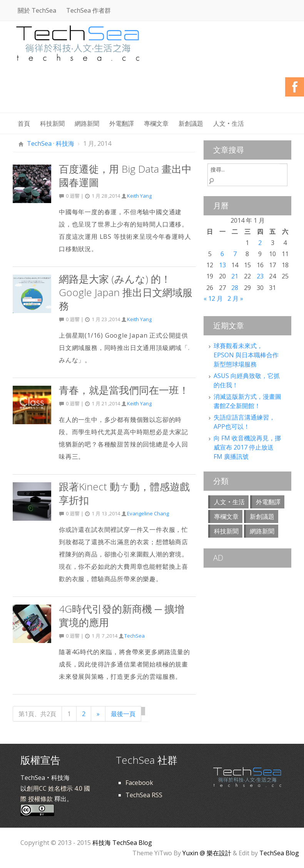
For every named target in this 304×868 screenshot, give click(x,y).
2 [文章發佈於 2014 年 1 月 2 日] (260, 243)
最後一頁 (123, 714)
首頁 (24, 123)
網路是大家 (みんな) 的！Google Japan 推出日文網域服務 (126, 292)
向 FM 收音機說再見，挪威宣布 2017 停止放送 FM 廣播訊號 (247, 447)
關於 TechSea (37, 10)
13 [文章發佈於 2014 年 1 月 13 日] (222, 265)
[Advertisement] (151, 92)
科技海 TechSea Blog (122, 843)
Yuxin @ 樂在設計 (207, 853)
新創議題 (191, 123)
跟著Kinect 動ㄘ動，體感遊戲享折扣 (124, 493)
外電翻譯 (122, 123)
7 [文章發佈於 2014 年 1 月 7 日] (235, 254)
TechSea (134, 636)
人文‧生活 (229, 123)
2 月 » (235, 298)
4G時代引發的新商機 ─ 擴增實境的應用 (122, 616)
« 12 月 (213, 298)
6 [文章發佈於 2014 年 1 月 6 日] (222, 254)
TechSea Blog (279, 853)
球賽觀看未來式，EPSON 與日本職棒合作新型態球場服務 (246, 355)
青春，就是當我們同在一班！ (124, 390)
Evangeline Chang (148, 513)
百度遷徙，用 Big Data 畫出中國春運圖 (125, 176)
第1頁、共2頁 (37, 714)
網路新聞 (87, 123)
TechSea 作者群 (89, 10)
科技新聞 (52, 123)
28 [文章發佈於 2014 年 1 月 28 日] (235, 288)
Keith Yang (139, 196)
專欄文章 (156, 123)
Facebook (139, 783)
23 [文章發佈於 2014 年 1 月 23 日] (260, 276)
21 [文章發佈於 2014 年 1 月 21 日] (235, 276)
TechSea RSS (144, 795)
